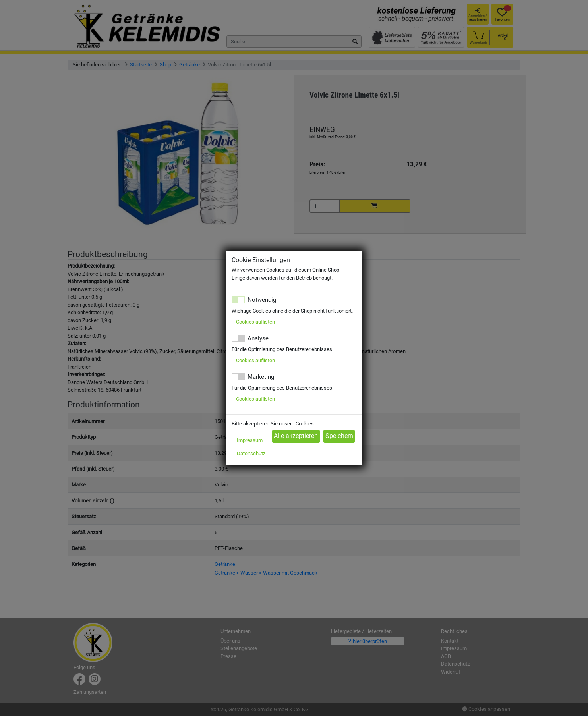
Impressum (250, 440)
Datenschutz (251, 453)
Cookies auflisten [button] (255, 322)
